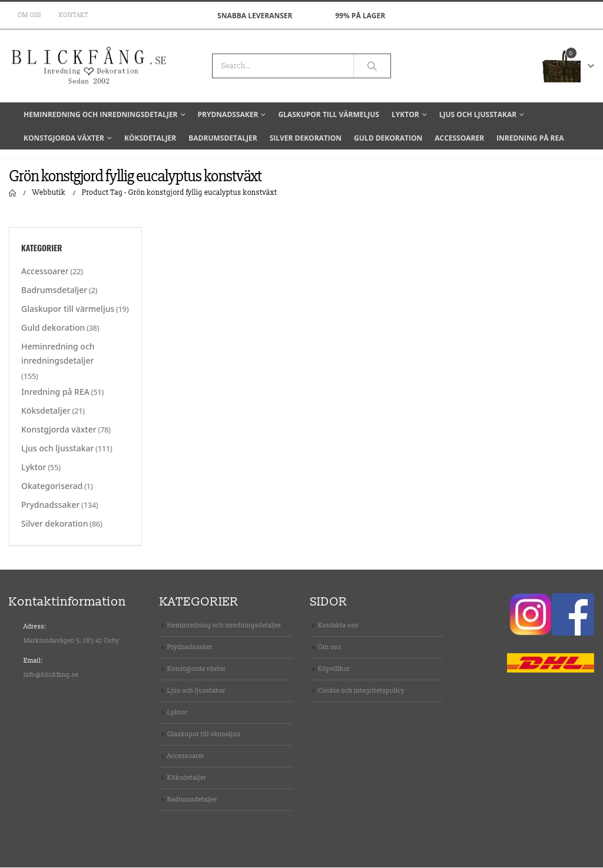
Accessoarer (459, 138)
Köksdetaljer (150, 138)
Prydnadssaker (228, 114)
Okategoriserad (52, 487)
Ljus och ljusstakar (478, 114)
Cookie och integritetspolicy (361, 691)
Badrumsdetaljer (223, 138)
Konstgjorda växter (64, 138)
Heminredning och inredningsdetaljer (101, 114)
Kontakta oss (338, 626)
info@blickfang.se (51, 675)
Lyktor (405, 114)
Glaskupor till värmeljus (329, 114)
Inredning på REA (530, 138)
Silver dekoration (306, 138)
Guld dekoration (388, 138)
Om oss (29, 15)
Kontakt (74, 15)
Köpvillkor (334, 669)
